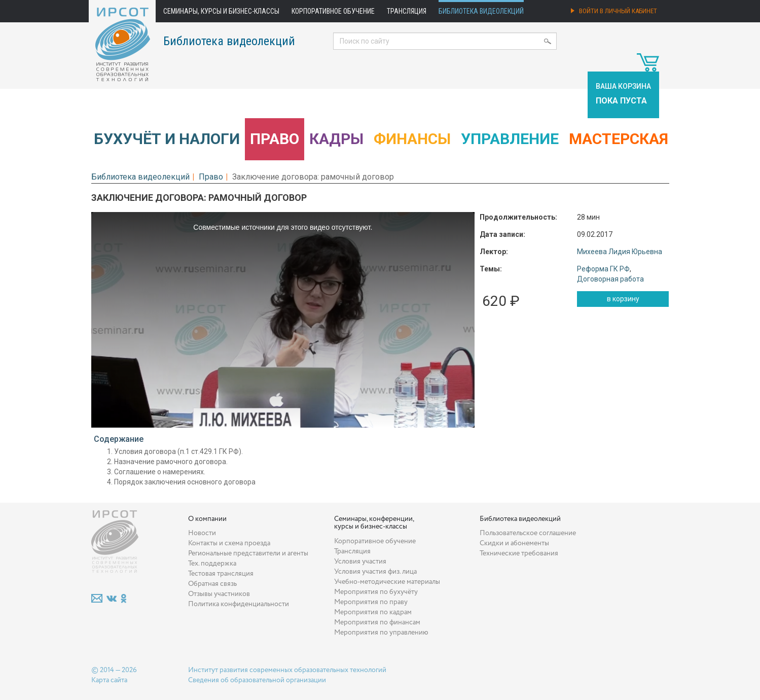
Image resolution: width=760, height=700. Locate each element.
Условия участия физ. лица (375, 572)
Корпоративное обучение (333, 11)
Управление (510, 139)
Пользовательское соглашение (528, 533)
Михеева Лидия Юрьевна (620, 252)
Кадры (336, 139)
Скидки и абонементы (514, 543)
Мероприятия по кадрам (373, 612)
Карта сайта (109, 680)
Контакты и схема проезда (229, 543)
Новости (202, 533)
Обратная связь (212, 584)
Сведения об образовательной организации (257, 680)
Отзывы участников (219, 594)
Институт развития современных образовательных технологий (287, 670)
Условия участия (360, 562)
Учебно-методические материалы (387, 582)
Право (275, 139)
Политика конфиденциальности (239, 604)
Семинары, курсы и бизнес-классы (221, 11)
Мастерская (619, 139)
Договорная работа (610, 279)
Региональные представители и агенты (248, 553)
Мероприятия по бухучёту (376, 592)
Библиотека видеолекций (481, 11)
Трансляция (407, 11)
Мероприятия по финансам (377, 622)
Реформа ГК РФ (603, 269)
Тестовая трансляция (221, 574)
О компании (207, 519)
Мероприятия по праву (371, 602)
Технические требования (519, 553)
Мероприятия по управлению (381, 633)
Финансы (412, 139)
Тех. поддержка (212, 564)
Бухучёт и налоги (167, 139)
